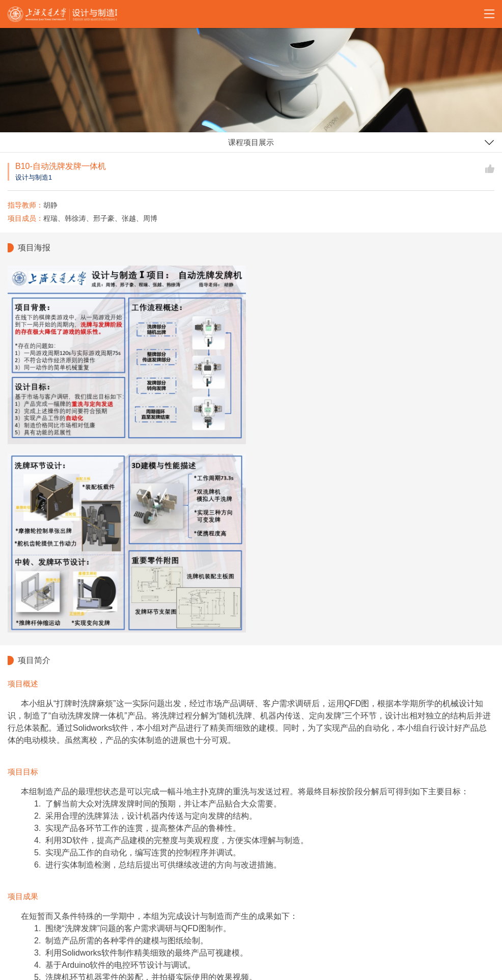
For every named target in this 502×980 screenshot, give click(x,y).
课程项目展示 (251, 142)
